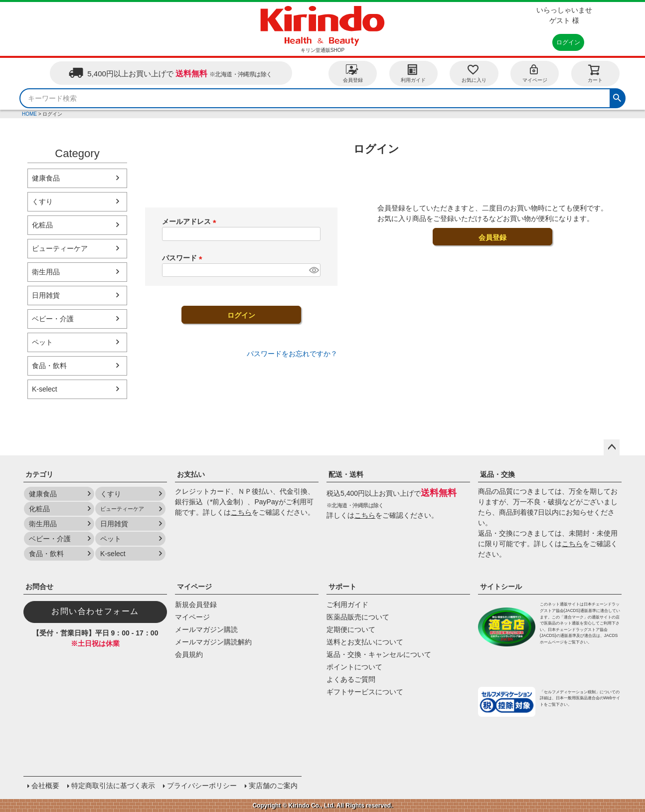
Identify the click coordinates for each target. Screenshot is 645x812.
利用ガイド (413, 73)
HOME (29, 114)
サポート (342, 587)
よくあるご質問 (351, 679)
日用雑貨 (46, 295)
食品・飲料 (49, 366)
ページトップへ (612, 447)
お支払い (191, 474)
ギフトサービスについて (365, 692)
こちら (241, 512)
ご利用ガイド (347, 605)
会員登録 (353, 73)
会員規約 (189, 654)
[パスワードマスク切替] (313, 270)
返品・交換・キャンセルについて (379, 654)
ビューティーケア (60, 248)
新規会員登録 (196, 605)
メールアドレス (191, 221)
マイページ (535, 73)
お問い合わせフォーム (95, 611)
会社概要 (45, 786)
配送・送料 (346, 474)
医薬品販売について (358, 617)
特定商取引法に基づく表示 (113, 786)
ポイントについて (354, 667)
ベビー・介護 (53, 319)
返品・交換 (497, 474)
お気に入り (474, 73)
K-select (45, 389)
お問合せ (39, 587)
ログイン (568, 42)
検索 (617, 97)
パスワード (184, 258)
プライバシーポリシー (202, 786)
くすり (42, 202)
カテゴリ (39, 474)
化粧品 (42, 225)
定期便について (351, 629)
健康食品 (46, 178)
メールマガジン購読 (206, 629)
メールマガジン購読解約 (213, 642)
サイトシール (501, 587)
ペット (42, 342)
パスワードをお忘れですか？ (292, 354)
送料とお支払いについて (365, 642)
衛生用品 (46, 272)
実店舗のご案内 (273, 786)
